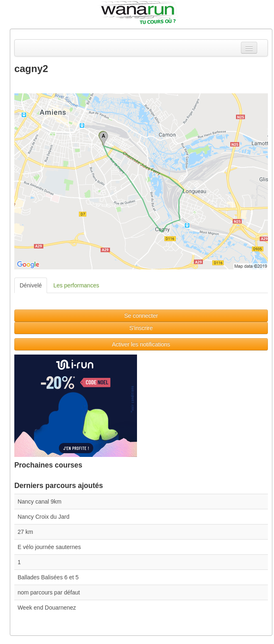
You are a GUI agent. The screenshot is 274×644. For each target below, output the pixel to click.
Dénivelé (31, 285)
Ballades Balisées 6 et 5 (48, 577)
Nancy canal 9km (39, 502)
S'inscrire (141, 328)
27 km (25, 532)
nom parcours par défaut (49, 592)
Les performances (76, 285)
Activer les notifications (141, 344)
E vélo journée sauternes (49, 547)
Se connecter (141, 316)
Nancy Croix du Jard (44, 517)
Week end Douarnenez (47, 608)
